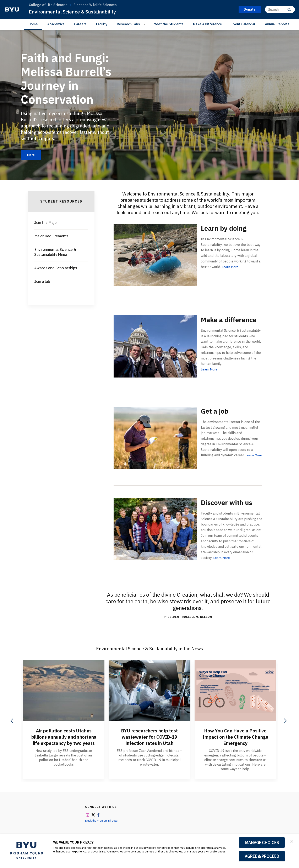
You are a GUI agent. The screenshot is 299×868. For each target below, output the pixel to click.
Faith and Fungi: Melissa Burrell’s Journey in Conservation (69, 78)
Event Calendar (243, 24)
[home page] (12, 10)
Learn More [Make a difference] (209, 378)
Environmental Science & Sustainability (74, 12)
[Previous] (12, 721)
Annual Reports (277, 24)
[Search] (280, 9)
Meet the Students (169, 24)
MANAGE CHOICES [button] (262, 843)
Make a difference (219, 324)
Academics (56, 24)
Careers (80, 24)
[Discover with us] (155, 530)
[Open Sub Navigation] (145, 24)
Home (33, 24)
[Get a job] (155, 438)
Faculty (102, 24)
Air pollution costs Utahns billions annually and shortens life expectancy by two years (64, 740)
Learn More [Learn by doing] (230, 267)
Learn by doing (227, 228)
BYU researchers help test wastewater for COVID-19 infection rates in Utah (149, 737)
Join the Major (46, 223)
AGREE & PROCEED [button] (262, 856)
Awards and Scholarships (56, 269)
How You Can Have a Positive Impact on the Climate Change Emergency (235, 737)
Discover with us (229, 503)
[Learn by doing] (155, 255)
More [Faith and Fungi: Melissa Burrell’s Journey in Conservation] (32, 155)
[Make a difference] (155, 347)
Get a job (216, 411)
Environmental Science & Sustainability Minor (55, 253)
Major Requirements (51, 237)
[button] (292, 841)
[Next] (285, 721)
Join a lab (42, 282)
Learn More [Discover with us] (222, 558)
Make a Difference (208, 24)
